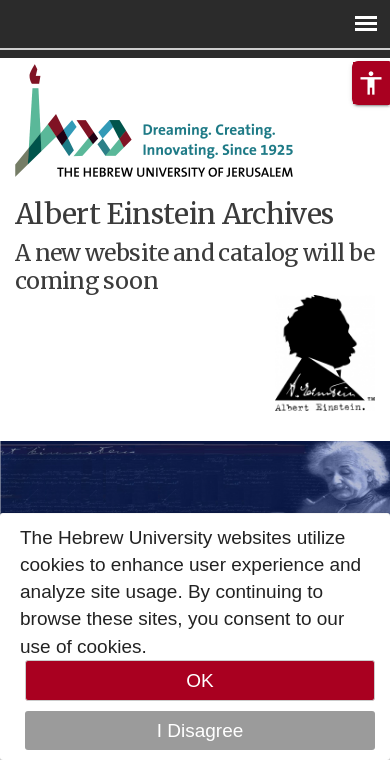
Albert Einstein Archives (174, 214)
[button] (371, 83)
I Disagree (200, 730)
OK (199, 680)
